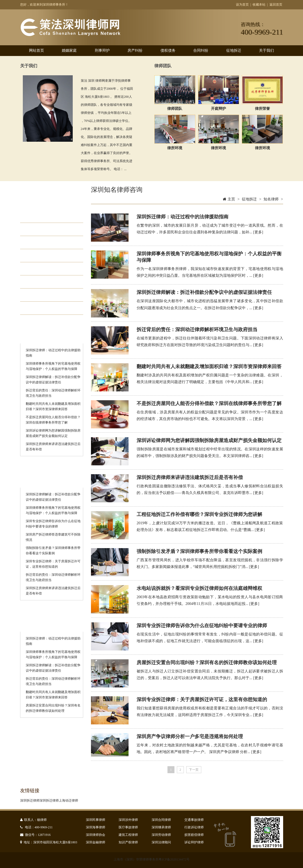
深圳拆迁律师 (30, 800)
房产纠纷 (135, 50)
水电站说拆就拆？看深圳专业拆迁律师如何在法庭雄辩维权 (199, 588)
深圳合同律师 (161, 820)
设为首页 (242, 5)
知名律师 (41, 308)
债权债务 (168, 50)
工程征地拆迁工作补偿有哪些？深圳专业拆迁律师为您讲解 (199, 514)
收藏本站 (259, 5)
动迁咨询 (41, 216)
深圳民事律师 (96, 820)
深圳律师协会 (96, 835)
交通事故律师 (194, 820)
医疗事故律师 (128, 827)
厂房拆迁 (41, 242)
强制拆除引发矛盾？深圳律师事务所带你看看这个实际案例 (199, 551)
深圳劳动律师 (161, 835)
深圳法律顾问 (161, 842)
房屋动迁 (41, 229)
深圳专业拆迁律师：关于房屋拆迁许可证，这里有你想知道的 (202, 699)
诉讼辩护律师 (194, 842)
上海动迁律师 (68, 800)
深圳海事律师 (96, 827)
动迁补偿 (41, 282)
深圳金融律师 (96, 842)
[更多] (258, 232)
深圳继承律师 (161, 827)
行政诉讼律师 (194, 827)
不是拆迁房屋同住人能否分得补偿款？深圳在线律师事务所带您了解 (209, 403)
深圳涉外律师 (128, 820)
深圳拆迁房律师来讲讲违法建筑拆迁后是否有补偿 (190, 477)
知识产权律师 (128, 842)
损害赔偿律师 (194, 835)
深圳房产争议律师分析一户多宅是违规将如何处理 (190, 736)
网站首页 (36, 50)
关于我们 (267, 50)
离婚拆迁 (41, 256)
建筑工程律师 (128, 835)
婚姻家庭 (69, 50)
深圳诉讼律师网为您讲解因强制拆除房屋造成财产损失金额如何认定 (209, 440)
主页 (231, 199)
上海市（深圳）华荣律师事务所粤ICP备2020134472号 (151, 859)
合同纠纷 (201, 50)
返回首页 (276, 5)
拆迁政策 (41, 269)
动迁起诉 (41, 295)
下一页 (194, 770)
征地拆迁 (234, 50)
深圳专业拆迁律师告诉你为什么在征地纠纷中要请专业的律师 (202, 626)
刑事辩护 (102, 50)
